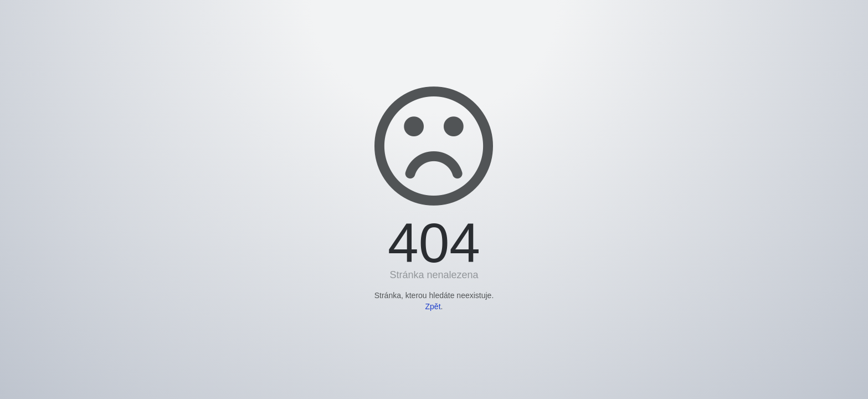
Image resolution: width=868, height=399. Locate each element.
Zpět (433, 306)
